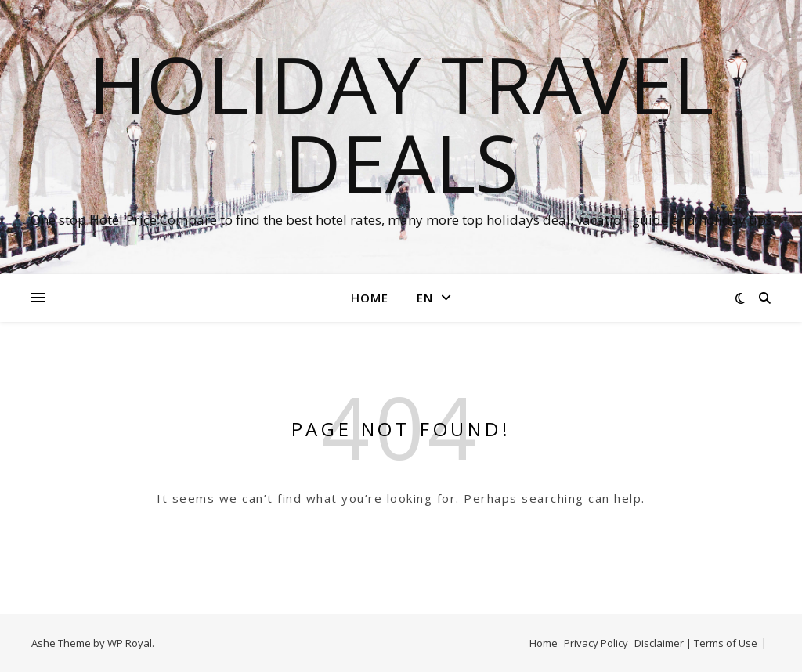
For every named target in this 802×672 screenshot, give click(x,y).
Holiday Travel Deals (401, 123)
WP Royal (130, 643)
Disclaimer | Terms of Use (696, 643)
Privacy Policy (596, 643)
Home (370, 298)
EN (425, 298)
